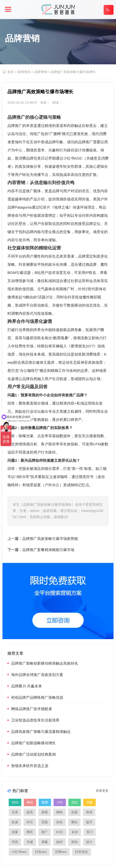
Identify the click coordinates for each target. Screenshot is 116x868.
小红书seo (19, 852)
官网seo (61, 852)
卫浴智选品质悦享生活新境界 (35, 720)
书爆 (89, 802)
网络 (59, 812)
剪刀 (90, 832)
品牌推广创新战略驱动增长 (33, 743)
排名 (59, 822)
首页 (11, 72)
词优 (15, 842)
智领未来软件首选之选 (30, 766)
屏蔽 (45, 842)
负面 (74, 812)
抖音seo (41, 852)
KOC (60, 832)
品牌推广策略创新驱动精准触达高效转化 (45, 663)
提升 (89, 822)
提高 (30, 812)
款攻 (75, 832)
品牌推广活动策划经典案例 (33, 754)
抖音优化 (82, 852)
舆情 (19, 444)
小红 (60, 802)
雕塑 (45, 802)
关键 (30, 842)
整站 (74, 822)
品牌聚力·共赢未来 (27, 686)
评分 (30, 822)
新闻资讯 (24, 72)
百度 (15, 812)
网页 (30, 832)
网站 (30, 802)
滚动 (74, 842)
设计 (89, 842)
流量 (15, 832)
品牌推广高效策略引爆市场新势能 (50, 539)
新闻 (45, 812)
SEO (15, 802)
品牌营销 (41, 72)
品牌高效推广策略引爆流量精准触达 (41, 732)
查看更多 (102, 791)
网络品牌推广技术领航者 (32, 709)
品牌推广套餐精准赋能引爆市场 (48, 550)
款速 (15, 822)
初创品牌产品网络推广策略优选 (37, 697)
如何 (59, 842)
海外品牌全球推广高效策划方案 (37, 675)
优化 (75, 802)
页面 (45, 822)
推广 (45, 832)
